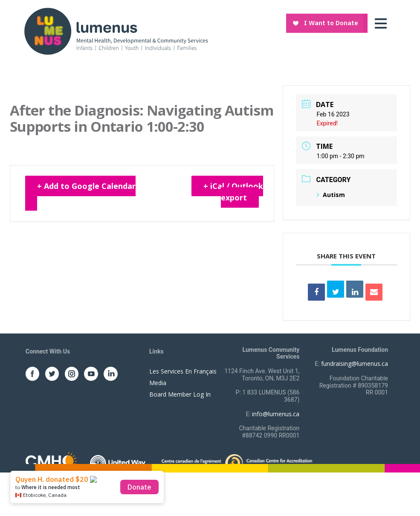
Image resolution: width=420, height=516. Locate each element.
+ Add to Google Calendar (86, 186)
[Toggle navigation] (383, 23)
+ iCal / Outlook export (233, 192)
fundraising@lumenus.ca (355, 364)
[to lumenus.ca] (116, 30)
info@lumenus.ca (276, 414)
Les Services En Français (183, 371)
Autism (331, 195)
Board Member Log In (180, 394)
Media (158, 383)
